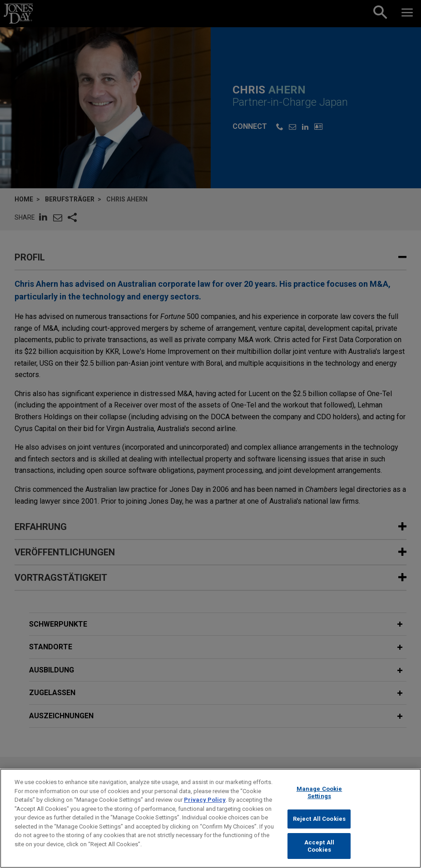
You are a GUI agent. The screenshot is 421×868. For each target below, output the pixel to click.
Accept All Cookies (319, 852)
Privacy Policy (205, 806)
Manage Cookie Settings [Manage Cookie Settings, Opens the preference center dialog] (319, 798)
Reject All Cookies (319, 825)
